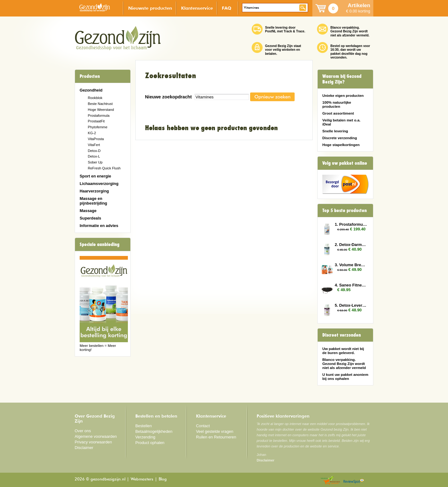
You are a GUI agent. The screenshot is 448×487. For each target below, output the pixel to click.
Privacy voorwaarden (93, 442)
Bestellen (144, 426)
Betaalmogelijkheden (154, 431)
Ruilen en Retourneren (216, 437)
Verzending (145, 437)
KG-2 (92, 133)
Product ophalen (150, 443)
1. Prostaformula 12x (351, 224)
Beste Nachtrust (100, 104)
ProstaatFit (96, 121)
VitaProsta (96, 139)
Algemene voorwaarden (96, 436)
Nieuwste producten (150, 8)
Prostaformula (99, 116)
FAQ (227, 8)
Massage (88, 211)
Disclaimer (84, 448)
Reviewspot (354, 481)
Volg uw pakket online (345, 163)
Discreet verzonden (342, 335)
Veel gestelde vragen (215, 431)
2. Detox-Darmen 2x (351, 245)
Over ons (83, 431)
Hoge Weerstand (101, 110)
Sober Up (95, 162)
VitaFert (94, 145)
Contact (203, 426)
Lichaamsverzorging (99, 184)
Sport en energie (95, 176)
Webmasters (142, 479)
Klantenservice (197, 8)
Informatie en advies (99, 226)
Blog (163, 479)
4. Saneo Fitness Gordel (351, 285)
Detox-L (94, 156)
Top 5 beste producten (345, 210)
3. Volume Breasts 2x (351, 265)
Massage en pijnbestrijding (93, 201)
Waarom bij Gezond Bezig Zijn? (342, 79)
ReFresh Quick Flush (104, 168)
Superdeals (90, 218)
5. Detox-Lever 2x (351, 305)
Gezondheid (91, 90)
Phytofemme (98, 127)
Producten (90, 76)
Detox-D (94, 151)
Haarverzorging (94, 191)
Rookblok (95, 98)
